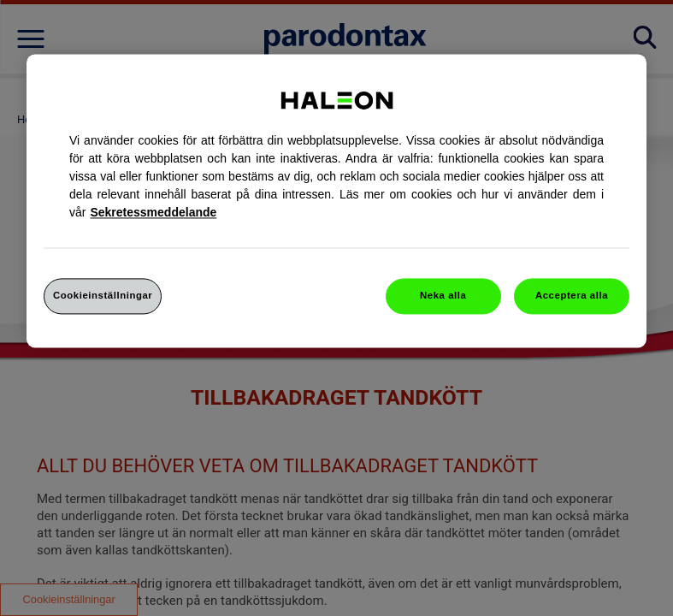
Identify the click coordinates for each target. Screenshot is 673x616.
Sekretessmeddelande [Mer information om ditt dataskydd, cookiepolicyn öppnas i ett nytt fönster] (153, 212)
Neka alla (443, 295)
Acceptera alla (572, 295)
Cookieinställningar (103, 295)
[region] (336, 201)
